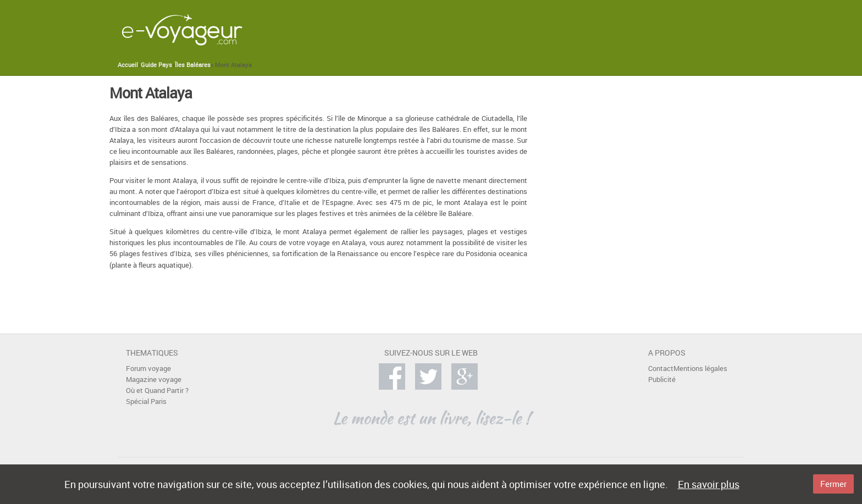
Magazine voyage (154, 380)
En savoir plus (709, 484)
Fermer (833, 484)
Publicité (662, 380)
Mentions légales (700, 369)
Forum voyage (148, 369)
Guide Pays (156, 65)
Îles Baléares (193, 65)
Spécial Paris (146, 401)
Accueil (128, 65)
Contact (661, 369)
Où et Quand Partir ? (157, 391)
